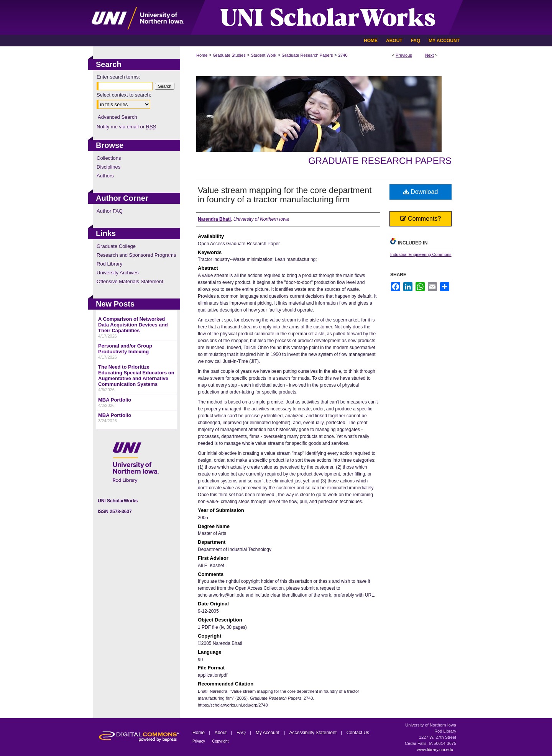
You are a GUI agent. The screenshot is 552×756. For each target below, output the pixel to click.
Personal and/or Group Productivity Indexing (125, 349)
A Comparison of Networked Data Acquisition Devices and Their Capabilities (133, 325)
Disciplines (108, 167)
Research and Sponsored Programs (136, 255)
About (221, 733)
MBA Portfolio (115, 400)
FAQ (242, 733)
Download (421, 192)
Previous (404, 55)
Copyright (221, 741)
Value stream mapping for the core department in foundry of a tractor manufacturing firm (285, 195)
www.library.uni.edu (435, 749)
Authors (105, 176)
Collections (109, 158)
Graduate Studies (229, 55)
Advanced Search (117, 117)
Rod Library (109, 264)
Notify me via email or (126, 127)
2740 (343, 55)
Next (430, 55)
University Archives (118, 273)
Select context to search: (124, 95)
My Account (268, 733)
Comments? (421, 219)
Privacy (199, 741)
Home (202, 55)
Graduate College (116, 246)
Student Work (263, 55)
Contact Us (358, 733)
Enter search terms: (118, 77)
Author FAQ (110, 211)
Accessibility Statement (314, 733)
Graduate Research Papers (307, 55)
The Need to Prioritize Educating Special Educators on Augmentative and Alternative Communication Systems (136, 376)
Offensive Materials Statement (130, 281)
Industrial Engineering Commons (421, 254)
